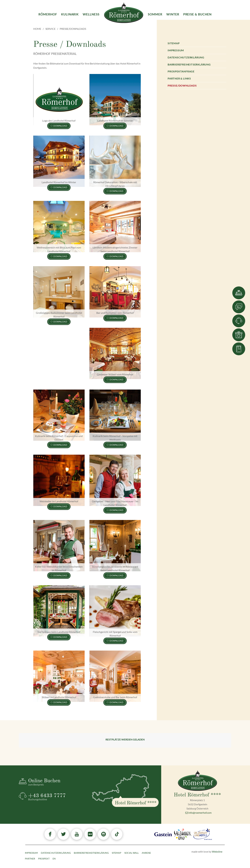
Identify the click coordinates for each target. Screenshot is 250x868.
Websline (217, 852)
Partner (30, 859)
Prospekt (44, 859)
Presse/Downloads (182, 85)
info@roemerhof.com (198, 813)
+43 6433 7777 (57, 797)
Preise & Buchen (197, 14)
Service (50, 29)
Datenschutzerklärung (186, 57)
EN (54, 859)
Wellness (91, 14)
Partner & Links (179, 78)
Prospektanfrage (181, 71)
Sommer (155, 14)
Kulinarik (70, 14)
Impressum (176, 50)
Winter (173, 14)
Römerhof (48, 14)
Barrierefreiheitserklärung (189, 64)
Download (59, 126)
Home (37, 29)
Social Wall (132, 853)
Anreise (146, 853)
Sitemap (174, 43)
